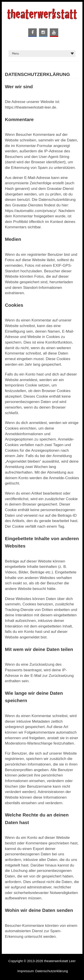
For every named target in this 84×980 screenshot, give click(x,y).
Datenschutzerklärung (52, 971)
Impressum (26, 971)
